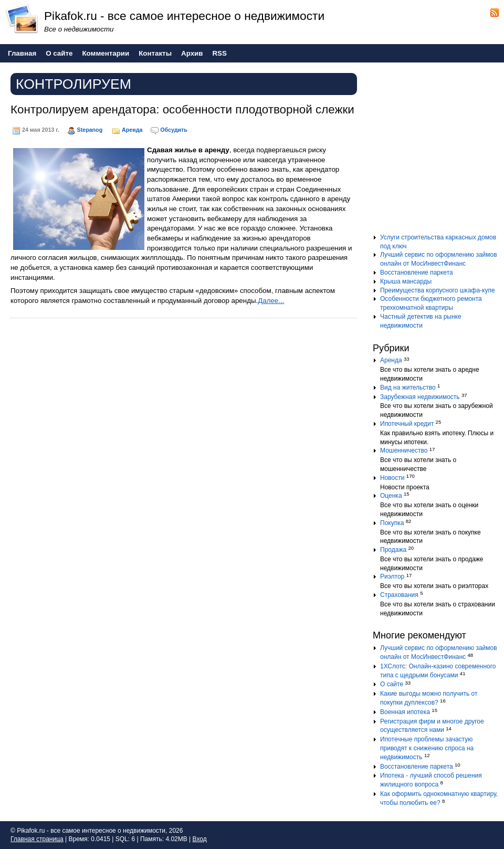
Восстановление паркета (417, 272)
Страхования (399, 595)
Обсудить (174, 130)
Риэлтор (392, 577)
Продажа (393, 550)
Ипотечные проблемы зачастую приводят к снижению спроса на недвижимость (427, 748)
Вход (200, 839)
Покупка (392, 523)
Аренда (132, 130)
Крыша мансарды (406, 281)
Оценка (391, 496)
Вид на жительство (408, 387)
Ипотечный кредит (407, 424)
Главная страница (37, 839)
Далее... (271, 301)
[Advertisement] (438, 152)
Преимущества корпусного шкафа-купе (438, 290)
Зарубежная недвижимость (420, 397)
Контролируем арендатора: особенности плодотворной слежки (182, 109)
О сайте (392, 684)
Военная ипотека (405, 712)
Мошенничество (404, 450)
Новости (392, 478)
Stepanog (90, 130)
